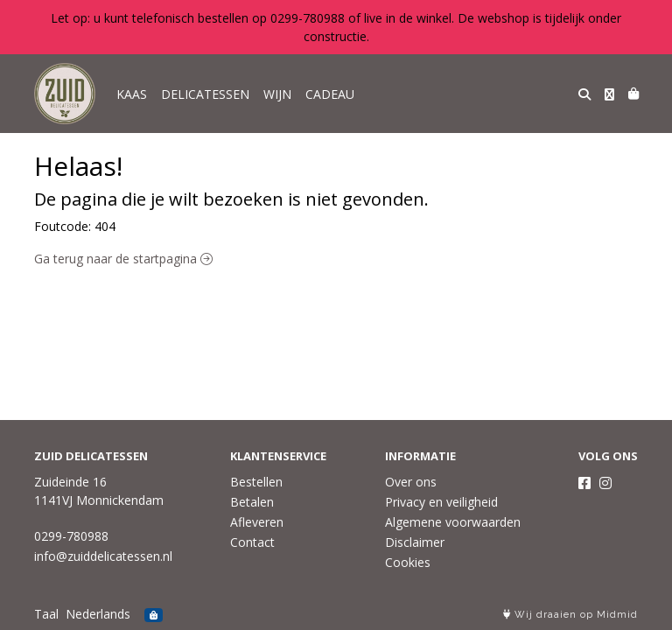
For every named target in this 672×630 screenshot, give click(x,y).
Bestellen (256, 482)
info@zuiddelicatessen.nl (103, 556)
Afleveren (257, 522)
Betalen (252, 502)
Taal (46, 614)
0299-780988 (71, 536)
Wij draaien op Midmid (570, 615)
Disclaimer (415, 542)
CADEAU (330, 94)
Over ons (411, 482)
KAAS (132, 94)
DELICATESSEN (205, 94)
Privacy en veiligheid (441, 502)
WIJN (277, 94)
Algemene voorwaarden (453, 522)
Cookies (408, 562)
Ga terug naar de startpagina (123, 259)
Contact (252, 542)
